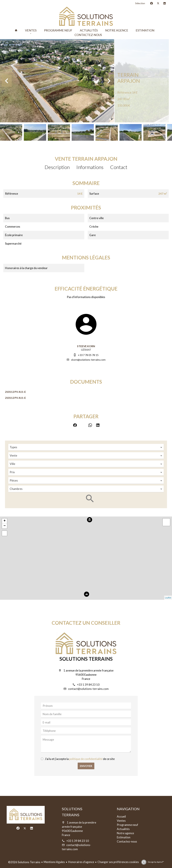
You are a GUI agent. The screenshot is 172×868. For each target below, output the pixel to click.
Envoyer (86, 766)
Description (57, 167)
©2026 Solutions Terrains (24, 862)
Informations (90, 167)
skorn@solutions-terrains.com (88, 360)
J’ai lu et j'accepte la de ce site (80, 759)
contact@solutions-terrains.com (88, 689)
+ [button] (5, 521)
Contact (119, 167)
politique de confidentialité (86, 759)
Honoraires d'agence (81, 862)
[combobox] (86, 447)
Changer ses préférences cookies (118, 862)
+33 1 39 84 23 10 (88, 685)
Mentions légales (54, 862)
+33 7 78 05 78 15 (88, 355)
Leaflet (168, 598)
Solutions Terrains (86, 659)
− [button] (5, 526)
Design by (156, 862)
